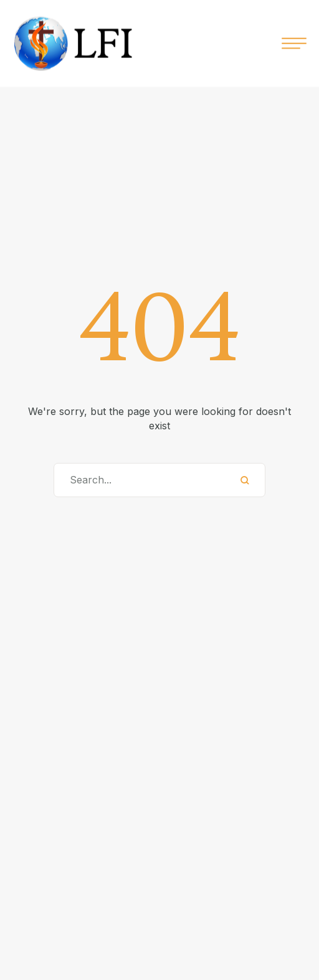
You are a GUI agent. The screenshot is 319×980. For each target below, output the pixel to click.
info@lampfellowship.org (139, 941)
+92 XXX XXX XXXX (139, 921)
